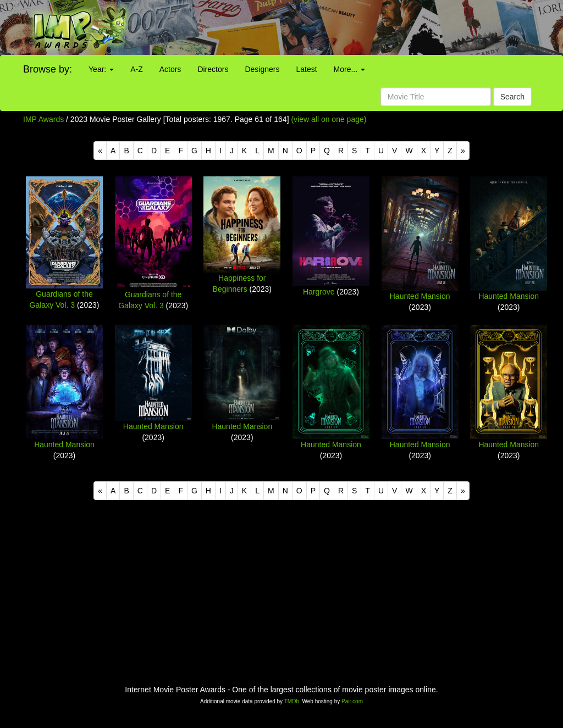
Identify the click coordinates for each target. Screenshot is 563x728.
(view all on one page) (329, 119)
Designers (262, 69)
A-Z (137, 69)
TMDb (292, 701)
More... (349, 69)
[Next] (463, 151)
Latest (306, 69)
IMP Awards (43, 119)
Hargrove (319, 292)
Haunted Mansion (420, 296)
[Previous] (100, 151)
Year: (101, 69)
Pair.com (352, 701)
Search (512, 97)
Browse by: (48, 69)
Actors (170, 69)
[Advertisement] (352, 27)
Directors (213, 69)
